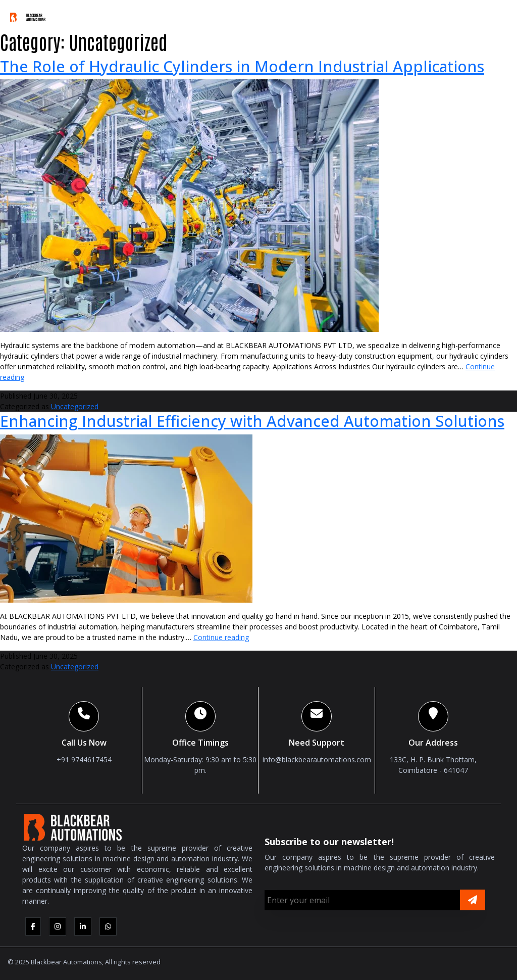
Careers (446, 15)
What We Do (181, 15)
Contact (489, 15)
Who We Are (119, 15)
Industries (300, 15)
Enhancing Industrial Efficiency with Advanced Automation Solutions (252, 421)
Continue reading (221, 637)
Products (241, 15)
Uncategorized (75, 406)
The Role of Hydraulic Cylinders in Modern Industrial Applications (242, 66)
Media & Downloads (375, 15)
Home (75, 15)
